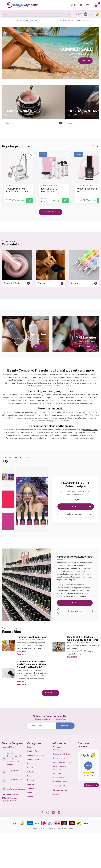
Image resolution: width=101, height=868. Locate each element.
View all (51, 693)
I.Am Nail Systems (35, 751)
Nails (29, 776)
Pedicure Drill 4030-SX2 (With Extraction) (17, 190)
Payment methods (60, 782)
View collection (51, 212)
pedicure (32, 380)
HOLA (30, 764)
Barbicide (44, 435)
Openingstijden (75, 611)
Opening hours (59, 758)
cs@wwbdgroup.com (16, 789)
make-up (47, 380)
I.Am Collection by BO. (25, 433)
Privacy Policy (58, 778)
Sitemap (56, 794)
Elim (57, 435)
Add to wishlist (79, 514)
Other (30, 793)
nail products (22, 380)
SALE (29, 747)
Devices (30, 780)
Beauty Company (78, 433)
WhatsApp (74, 403)
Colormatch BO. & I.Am (62, 754)
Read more (22, 654)
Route (75, 603)
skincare (67, 380)
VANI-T (88, 415)
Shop (81, 507)
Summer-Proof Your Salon (32, 637)
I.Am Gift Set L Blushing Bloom (50, 190)
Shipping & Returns (60, 786)
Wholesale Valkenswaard (58, 748)
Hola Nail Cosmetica (59, 433)
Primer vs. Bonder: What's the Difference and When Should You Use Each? (32, 664)
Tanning (31, 788)
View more (91, 785)
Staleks (51, 435)
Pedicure (31, 784)
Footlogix (63, 435)
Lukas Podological (75, 435)
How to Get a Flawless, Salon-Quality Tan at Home (83, 638)
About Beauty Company (62, 762)
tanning (39, 380)
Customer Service (60, 790)
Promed (90, 435)
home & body (57, 380)
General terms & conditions (59, 768)
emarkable (69, 828)
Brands (30, 797)
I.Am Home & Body (89, 412)
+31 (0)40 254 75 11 (14, 772)
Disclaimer (57, 773)
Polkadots (35, 435)
